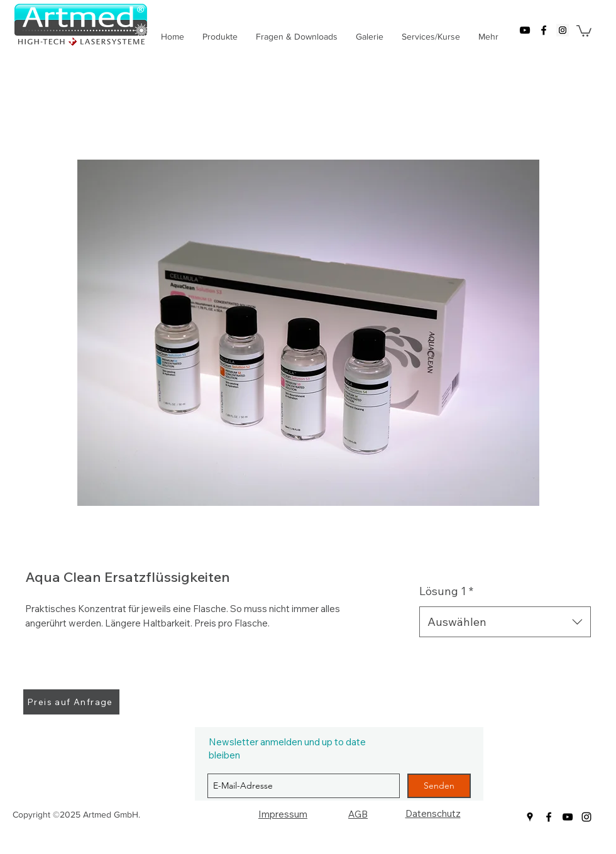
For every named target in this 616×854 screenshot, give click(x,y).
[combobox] (505, 622)
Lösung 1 (446, 591)
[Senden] (439, 786)
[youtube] (525, 30)
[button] (584, 30)
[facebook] (544, 30)
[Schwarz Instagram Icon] (586, 817)
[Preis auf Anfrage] (71, 702)
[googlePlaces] (563, 30)
